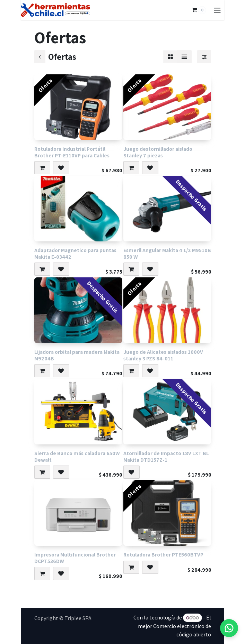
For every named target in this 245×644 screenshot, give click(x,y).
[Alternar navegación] (217, 10)
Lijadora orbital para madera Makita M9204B (77, 355)
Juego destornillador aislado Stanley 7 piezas (157, 152)
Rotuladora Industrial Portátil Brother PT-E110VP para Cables (72, 152)
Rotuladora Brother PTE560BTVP (163, 554)
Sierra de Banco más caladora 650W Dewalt (77, 456)
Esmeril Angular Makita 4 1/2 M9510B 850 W (167, 253)
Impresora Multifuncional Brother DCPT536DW (75, 558)
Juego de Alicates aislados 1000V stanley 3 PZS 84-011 (163, 355)
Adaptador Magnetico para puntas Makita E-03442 (75, 253)
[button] (42, 168)
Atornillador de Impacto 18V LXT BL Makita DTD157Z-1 (166, 456)
